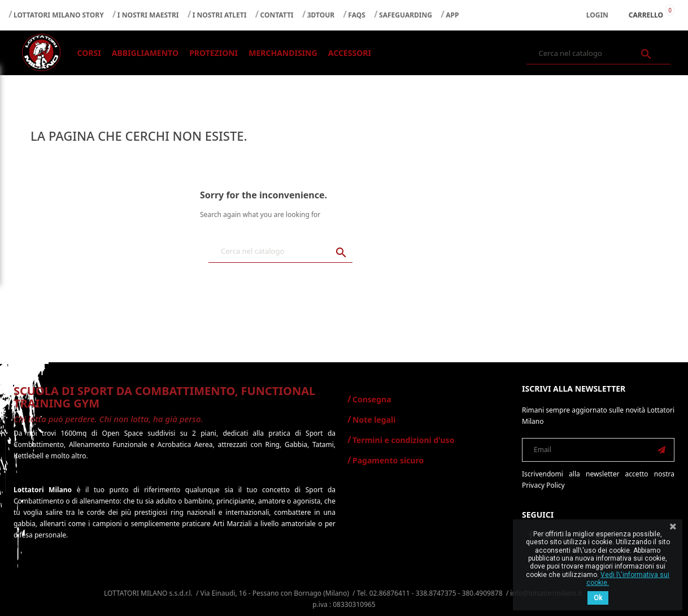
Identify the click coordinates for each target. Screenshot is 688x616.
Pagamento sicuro (388, 460)
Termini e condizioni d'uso (403, 440)
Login (597, 15)
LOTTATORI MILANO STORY (59, 15)
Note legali (374, 420)
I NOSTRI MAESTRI (148, 15)
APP (452, 15)
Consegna (372, 399)
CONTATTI (277, 15)
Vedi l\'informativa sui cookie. (628, 579)
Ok (598, 598)
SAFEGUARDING (406, 15)
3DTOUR (321, 15)
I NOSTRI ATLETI (220, 15)
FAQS (357, 15)
